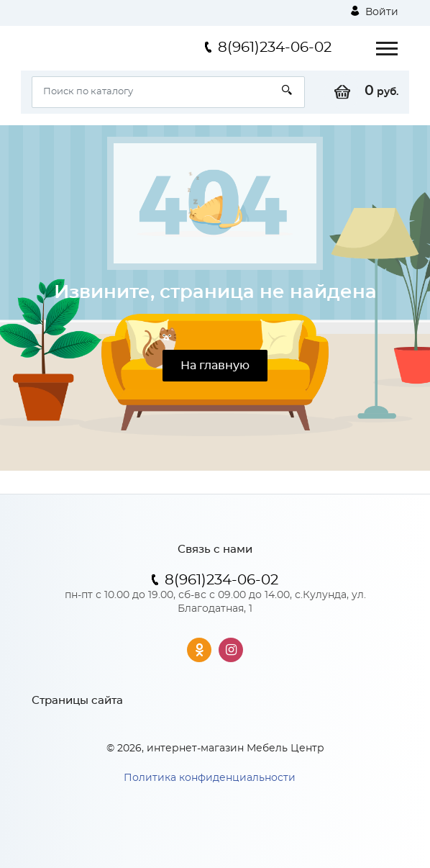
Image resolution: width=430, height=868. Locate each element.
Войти (375, 12)
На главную (215, 366)
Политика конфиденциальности (210, 778)
